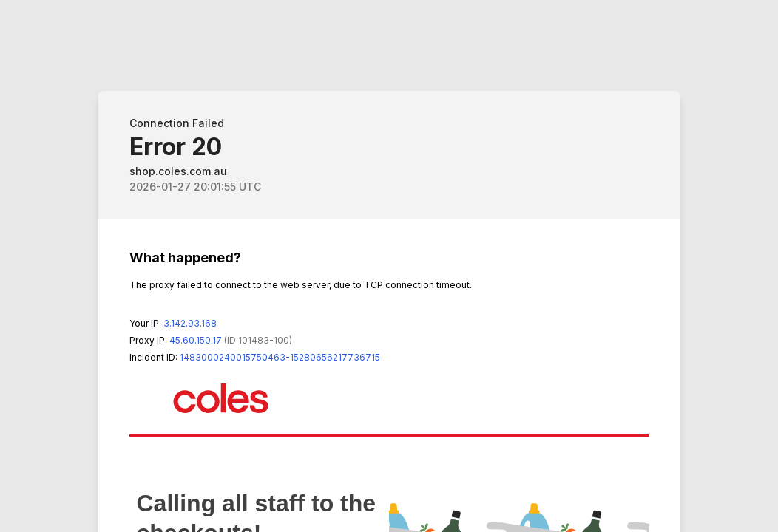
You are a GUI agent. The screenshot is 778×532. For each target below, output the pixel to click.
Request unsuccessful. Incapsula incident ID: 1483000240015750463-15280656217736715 (389, 266)
